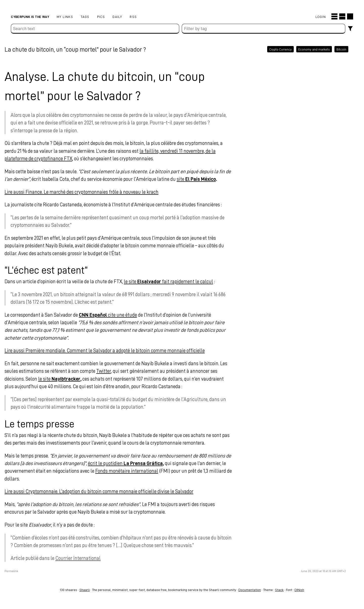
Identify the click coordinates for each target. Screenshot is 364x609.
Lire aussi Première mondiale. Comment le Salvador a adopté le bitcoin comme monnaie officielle (111, 350)
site (203, 179)
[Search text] (95, 29)
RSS (133, 17)
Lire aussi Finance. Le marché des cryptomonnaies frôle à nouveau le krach (88, 192)
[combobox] (264, 29)
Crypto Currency (271, 49)
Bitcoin (332, 49)
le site (66, 379)
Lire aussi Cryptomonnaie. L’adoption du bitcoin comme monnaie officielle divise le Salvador (105, 491)
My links (65, 17)
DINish (299, 590)
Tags (85, 17)
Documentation (250, 590)
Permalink (18, 571)
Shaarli (85, 590)
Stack (279, 590)
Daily (117, 17)
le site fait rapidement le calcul (175, 281)
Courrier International (84, 558)
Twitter (110, 371)
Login (321, 17)
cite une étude (114, 315)
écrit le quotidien (132, 463)
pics (101, 17)
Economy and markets (304, 49)
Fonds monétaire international (133, 471)
